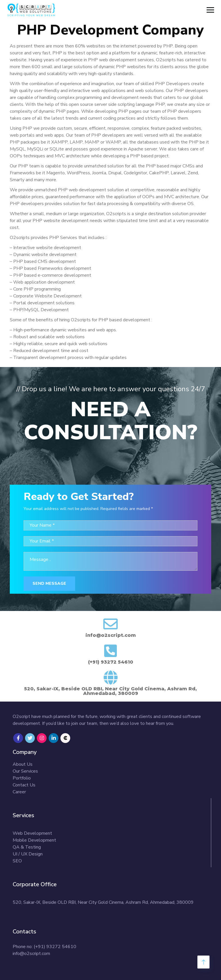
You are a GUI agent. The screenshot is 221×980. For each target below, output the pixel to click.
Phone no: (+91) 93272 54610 (44, 947)
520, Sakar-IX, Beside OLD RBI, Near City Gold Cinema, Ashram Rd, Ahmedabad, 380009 (103, 902)
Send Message (49, 583)
